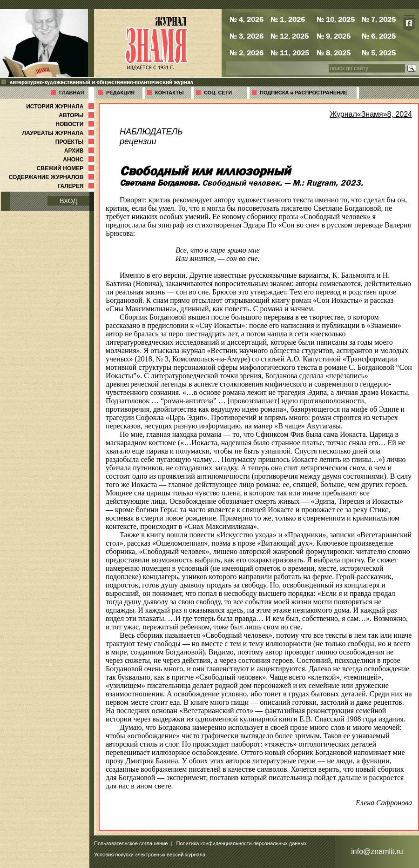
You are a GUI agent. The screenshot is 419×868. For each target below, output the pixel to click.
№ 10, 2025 (336, 19)
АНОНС (79, 160)
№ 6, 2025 (379, 36)
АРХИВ (80, 151)
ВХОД (68, 201)
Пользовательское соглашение (131, 843)
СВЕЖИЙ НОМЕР (66, 168)
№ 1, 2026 (288, 19)
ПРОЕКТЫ (76, 142)
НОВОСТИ (76, 124)
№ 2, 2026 (247, 53)
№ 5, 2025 (379, 53)
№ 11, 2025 (290, 53)
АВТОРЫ (77, 115)
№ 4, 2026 (247, 19)
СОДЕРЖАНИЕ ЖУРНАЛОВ (52, 177)
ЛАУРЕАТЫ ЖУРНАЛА (59, 133)
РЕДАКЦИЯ (120, 93)
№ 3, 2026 (247, 36)
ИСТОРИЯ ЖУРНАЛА (61, 107)
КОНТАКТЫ (169, 93)
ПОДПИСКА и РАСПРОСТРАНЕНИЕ (304, 93)
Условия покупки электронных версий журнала (150, 855)
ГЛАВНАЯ (71, 93)
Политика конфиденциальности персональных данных (242, 843)
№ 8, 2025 (334, 53)
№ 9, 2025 (334, 36)
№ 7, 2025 (379, 19)
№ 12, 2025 (290, 36)
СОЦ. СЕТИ (218, 93)
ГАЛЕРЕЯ (77, 186)
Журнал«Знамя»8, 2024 (371, 114)
